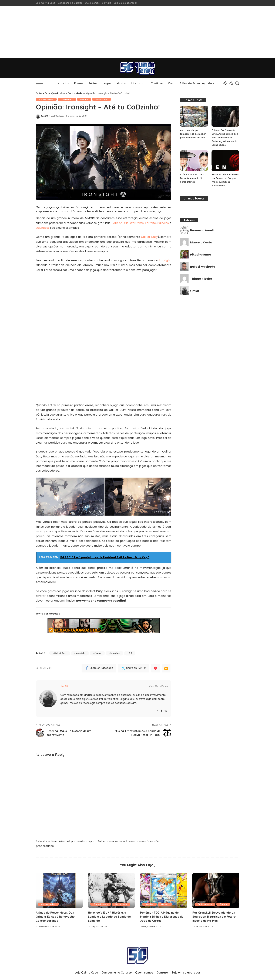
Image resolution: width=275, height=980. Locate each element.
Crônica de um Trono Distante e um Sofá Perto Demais (192, 178)
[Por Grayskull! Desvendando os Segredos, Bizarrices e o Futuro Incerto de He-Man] (216, 890)
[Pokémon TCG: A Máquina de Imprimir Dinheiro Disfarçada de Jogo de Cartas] (164, 890)
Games (85, 99)
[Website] (157, 711)
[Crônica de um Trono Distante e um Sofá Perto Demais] (194, 161)
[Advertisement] (137, 32)
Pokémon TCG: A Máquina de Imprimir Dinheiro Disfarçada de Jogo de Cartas (162, 916)
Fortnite (151, 223)
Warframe (136, 223)
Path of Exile (119, 223)
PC (130, 653)
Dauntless (43, 228)
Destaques (67, 99)
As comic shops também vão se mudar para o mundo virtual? (193, 134)
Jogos (98, 653)
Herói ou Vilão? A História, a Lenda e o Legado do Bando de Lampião (110, 916)
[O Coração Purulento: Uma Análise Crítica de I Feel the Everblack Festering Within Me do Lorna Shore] (225, 116)
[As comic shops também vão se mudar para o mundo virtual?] (194, 116)
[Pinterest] (156, 668)
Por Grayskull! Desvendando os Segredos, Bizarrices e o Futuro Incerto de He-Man (214, 916)
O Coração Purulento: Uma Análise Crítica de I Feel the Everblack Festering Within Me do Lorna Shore (225, 137)
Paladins (163, 223)
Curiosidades (46, 99)
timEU (45, 116)
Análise (150, 904)
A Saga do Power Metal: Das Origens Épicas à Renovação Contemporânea (55, 916)
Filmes (224, 904)
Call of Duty (149, 237)
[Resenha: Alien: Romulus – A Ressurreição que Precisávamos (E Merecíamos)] (225, 161)
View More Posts (158, 686)
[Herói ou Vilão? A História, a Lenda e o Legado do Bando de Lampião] (112, 890)
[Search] (237, 83)
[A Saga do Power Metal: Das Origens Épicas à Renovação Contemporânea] (59, 890)
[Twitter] (134, 668)
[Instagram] (166, 711)
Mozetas (115, 653)
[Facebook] (99, 668)
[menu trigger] (41, 83)
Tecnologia (103, 99)
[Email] (166, 668)
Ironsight (165, 260)
